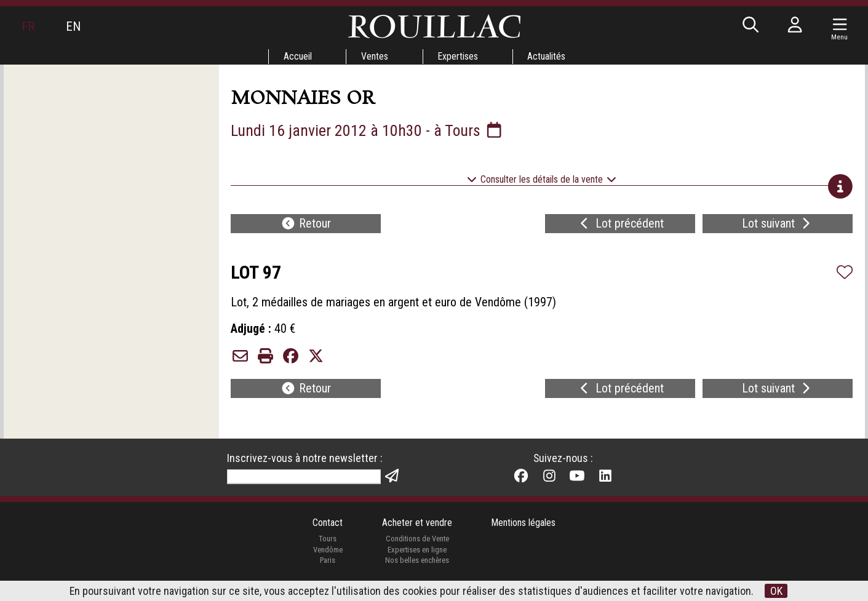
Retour (306, 225)
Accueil (297, 56)
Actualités (547, 56)
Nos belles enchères (417, 565)
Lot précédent (620, 225)
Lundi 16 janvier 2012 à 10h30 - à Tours (368, 130)
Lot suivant (778, 225)
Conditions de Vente (417, 543)
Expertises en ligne (417, 554)
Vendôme (327, 554)
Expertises (458, 56)
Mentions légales (524, 527)
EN (73, 26)
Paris (327, 565)
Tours (328, 543)
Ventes (375, 56)
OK (776, 591)
